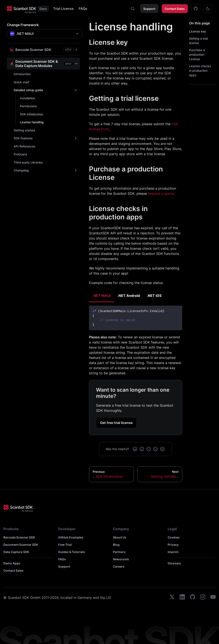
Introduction (22, 74)
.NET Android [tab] (129, 296)
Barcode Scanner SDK (19, 537)
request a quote (161, 193)
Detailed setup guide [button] (28, 90)
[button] (43, 50)
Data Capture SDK (16, 552)
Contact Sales (175, 9)
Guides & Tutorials (72, 552)
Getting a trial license (198, 41)
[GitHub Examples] (196, 9)
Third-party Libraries (28, 162)
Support (149, 9)
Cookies (174, 537)
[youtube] (213, 598)
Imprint (173, 552)
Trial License (63, 9)
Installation (27, 98)
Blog (116, 545)
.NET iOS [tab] (154, 296)
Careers (119, 566)
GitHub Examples (71, 537)
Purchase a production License (197, 54)
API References (25, 146)
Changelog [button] (21, 170)
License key (198, 31)
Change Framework (23, 25)
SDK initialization (31, 114)
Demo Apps (12, 563)
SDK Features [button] (23, 138)
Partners (119, 552)
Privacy (173, 545)
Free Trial (65, 545)
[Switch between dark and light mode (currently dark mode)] (208, 9)
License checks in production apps (200, 71)
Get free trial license (116, 423)
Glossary (174, 563)
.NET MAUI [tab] (101, 296)
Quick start (21, 82)
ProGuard (20, 154)
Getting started (24, 130)
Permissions (28, 106)
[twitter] (172, 598)
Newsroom (121, 559)
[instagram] (203, 598)
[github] (192, 598)
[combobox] (133, 9)
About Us (120, 537)
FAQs (83, 9)
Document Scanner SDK (21, 545)
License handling (32, 122)
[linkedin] (182, 598)
